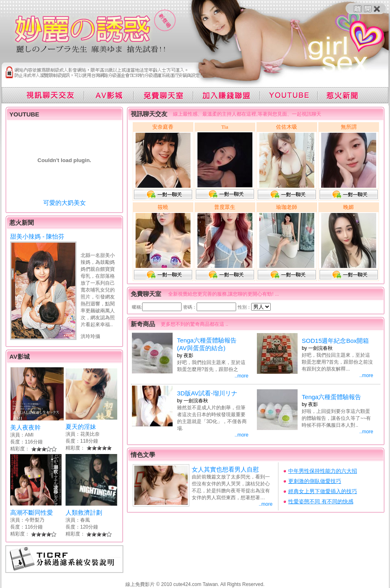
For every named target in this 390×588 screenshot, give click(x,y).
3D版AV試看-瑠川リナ (207, 393)
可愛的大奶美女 (65, 203)
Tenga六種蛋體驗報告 (331, 397)
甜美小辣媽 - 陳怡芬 (37, 236)
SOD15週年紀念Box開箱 (335, 341)
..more (241, 376)
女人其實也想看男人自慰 (225, 469)
